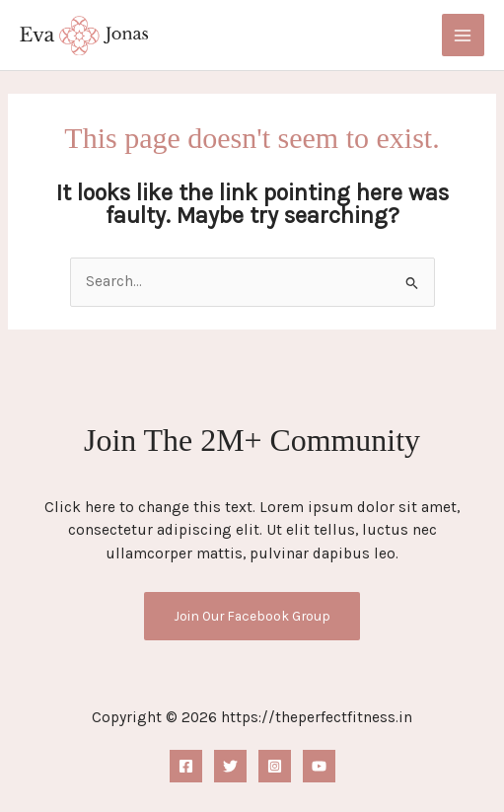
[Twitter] (230, 766)
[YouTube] (319, 766)
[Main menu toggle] (463, 35)
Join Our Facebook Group (252, 616)
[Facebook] (186, 766)
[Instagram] (275, 766)
